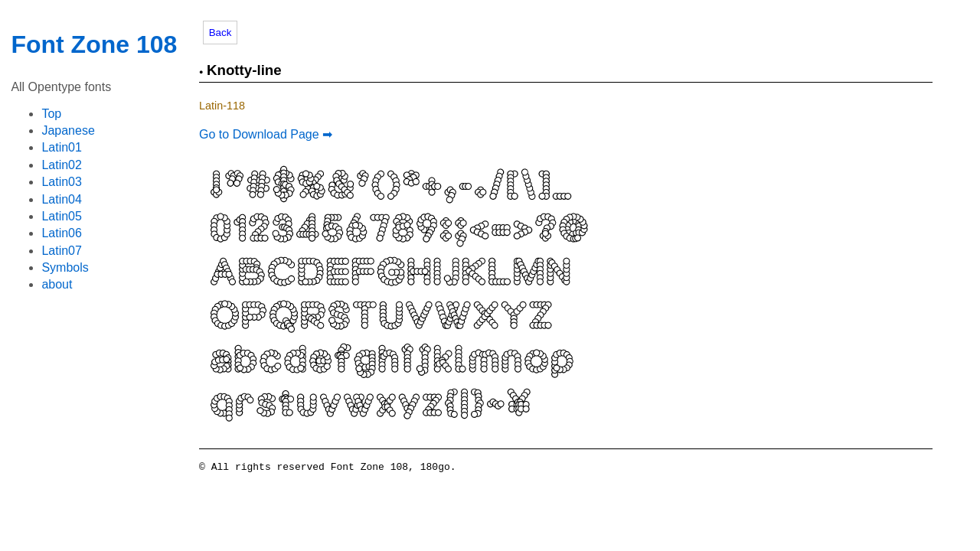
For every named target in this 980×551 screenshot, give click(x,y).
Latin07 (62, 251)
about (57, 284)
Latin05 (62, 216)
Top (51, 114)
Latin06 (62, 233)
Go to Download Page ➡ (266, 134)
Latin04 (62, 199)
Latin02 (62, 165)
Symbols (65, 267)
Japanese (68, 130)
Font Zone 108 (94, 44)
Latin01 (62, 147)
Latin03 (62, 182)
